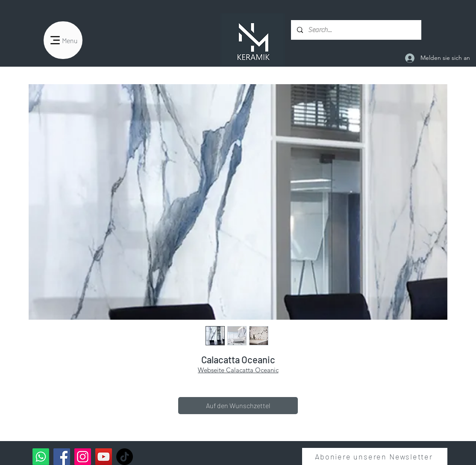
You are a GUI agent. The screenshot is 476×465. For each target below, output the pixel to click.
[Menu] (63, 40)
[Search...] (356, 30)
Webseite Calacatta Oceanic (238, 370)
